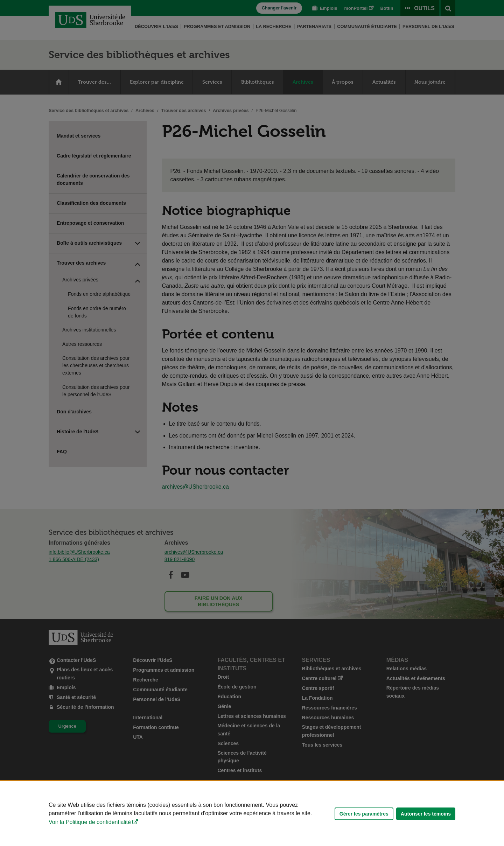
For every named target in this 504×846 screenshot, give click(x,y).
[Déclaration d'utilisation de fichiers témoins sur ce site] (252, 814)
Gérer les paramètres (364, 814)
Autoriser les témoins (426, 814)
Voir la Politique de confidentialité (90, 822)
